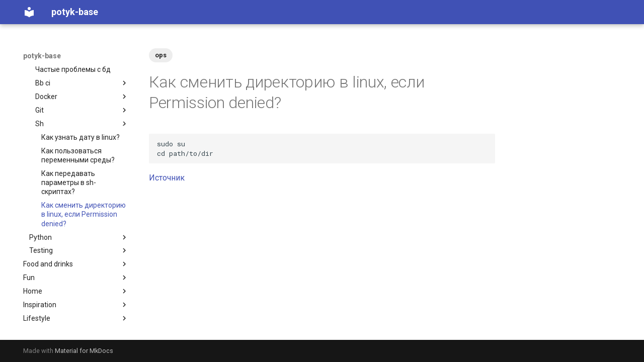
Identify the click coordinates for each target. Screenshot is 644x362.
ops (161, 55)
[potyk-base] (29, 12)
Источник (167, 178)
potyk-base (42, 56)
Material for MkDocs (84, 351)
